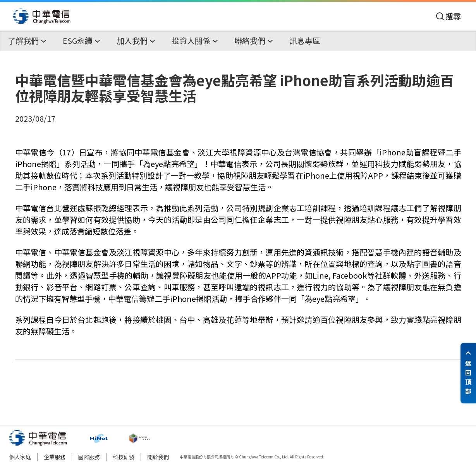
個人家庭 (20, 457)
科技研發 (124, 457)
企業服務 (55, 457)
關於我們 (158, 457)
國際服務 (89, 457)
